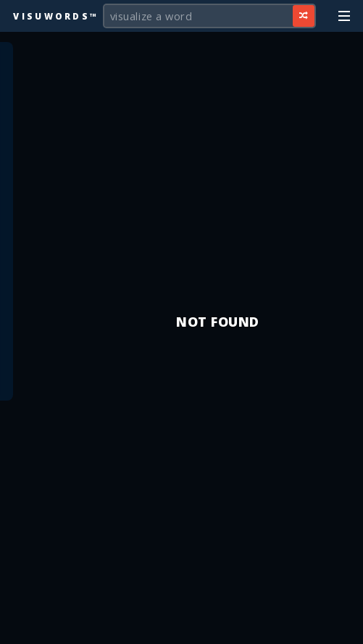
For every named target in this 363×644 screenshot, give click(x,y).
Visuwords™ (56, 16)
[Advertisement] (182, 626)
